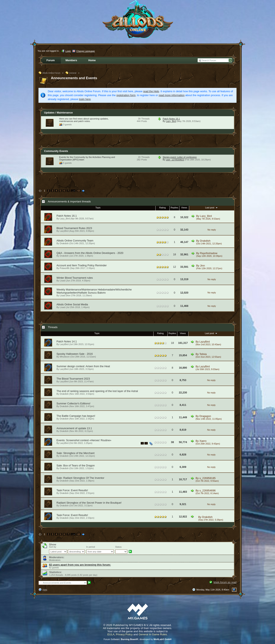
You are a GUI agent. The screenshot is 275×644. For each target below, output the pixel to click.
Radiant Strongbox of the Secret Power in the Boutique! (89, 503)
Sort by (53, 547)
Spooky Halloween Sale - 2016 (75, 354)
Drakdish (64, 243)
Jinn (202, 266)
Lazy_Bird (171, 121)
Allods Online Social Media (72, 304)
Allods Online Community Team (75, 241)
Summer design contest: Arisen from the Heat (83, 366)
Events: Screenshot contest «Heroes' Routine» (84, 440)
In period (91, 547)
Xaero (203, 441)
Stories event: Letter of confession (180, 157)
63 (79, 191)
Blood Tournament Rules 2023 (74, 228)
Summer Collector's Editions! (73, 403)
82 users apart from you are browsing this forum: (80, 565)
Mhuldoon (65, 357)
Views (184, 208)
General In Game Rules (153, 634)
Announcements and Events (74, 78)
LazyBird (64, 231)
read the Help (151, 91)
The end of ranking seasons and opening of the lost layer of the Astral (97, 391)
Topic (98, 208)
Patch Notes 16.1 (171, 119)
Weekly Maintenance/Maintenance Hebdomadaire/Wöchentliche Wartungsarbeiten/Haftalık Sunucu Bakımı (94, 291)
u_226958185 (208, 478)
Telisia (203, 354)
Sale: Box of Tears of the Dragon (76, 465)
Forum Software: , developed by (138, 639)
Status (118, 547)
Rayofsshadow (209, 253)
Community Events (56, 151)
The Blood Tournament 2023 (73, 379)
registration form (126, 95)
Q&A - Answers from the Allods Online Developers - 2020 (90, 253)
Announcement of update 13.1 (74, 428)
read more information (172, 95)
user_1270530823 (175, 160)
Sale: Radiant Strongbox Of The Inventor (80, 478)
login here (85, 99)
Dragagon (205, 416)
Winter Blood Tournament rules (75, 278)
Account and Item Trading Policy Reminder (82, 265)
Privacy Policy (124, 634)
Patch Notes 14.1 (67, 341)
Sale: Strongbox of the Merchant (76, 453)
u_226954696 (208, 490)
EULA (111, 634)
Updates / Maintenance (58, 113)
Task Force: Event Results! (72, 490)
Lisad (62, 281)
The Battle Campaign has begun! (76, 416)
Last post (212, 208)
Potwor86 (65, 268)
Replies (174, 208)
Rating (162, 208)
